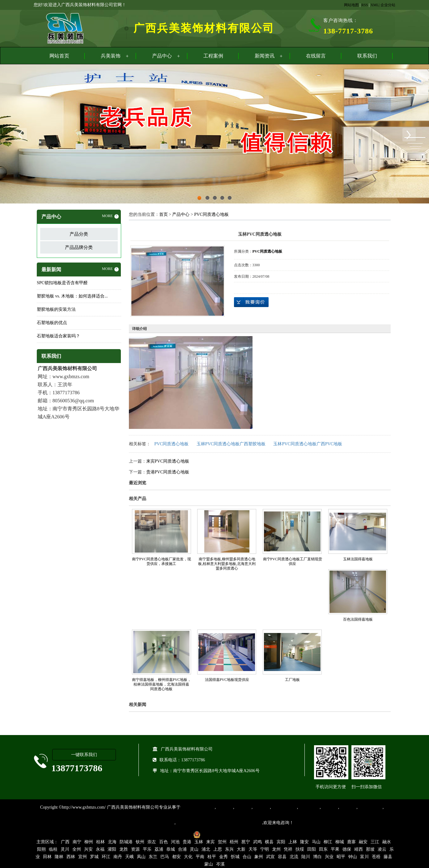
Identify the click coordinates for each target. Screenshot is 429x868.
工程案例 (213, 56)
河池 (175, 842)
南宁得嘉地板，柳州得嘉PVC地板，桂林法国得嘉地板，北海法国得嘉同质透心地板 (161, 684)
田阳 (312, 849)
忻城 (235, 857)
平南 (200, 857)
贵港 (187, 842)
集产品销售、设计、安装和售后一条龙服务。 (219, 823)
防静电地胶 (309, 807)
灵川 (65, 849)
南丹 (118, 857)
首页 (164, 214)
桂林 (100, 842)
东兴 (229, 849)
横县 (269, 842)
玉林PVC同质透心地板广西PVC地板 (308, 444)
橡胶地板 (243, 807)
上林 (293, 842)
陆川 (306, 857)
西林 (71, 857)
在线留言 (316, 56)
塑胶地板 (224, 807)
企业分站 (388, 5)
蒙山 (209, 864)
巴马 (165, 857)
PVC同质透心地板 (211, 214)
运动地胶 (261, 807)
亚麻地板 (329, 807)
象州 (259, 857)
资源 (135, 849)
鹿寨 (351, 842)
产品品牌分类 (79, 247)
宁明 (265, 849)
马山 (316, 842)
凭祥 (288, 849)
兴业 (329, 857)
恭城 (171, 849)
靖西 (359, 849)
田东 (323, 849)
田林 (47, 857)
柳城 (340, 842)
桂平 (212, 857)
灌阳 (112, 849)
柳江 (328, 842)
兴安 (88, 849)
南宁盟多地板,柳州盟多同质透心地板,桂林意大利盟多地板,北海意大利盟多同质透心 (227, 564)
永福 (100, 849)
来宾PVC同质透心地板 (168, 461)
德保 (347, 849)
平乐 (147, 849)
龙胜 (124, 849)
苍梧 (376, 857)
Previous (20, 135)
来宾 (210, 842)
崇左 (152, 842)
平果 (335, 849)
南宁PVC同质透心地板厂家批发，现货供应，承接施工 (161, 561)
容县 (282, 857)
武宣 (270, 857)
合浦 (182, 849)
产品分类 (79, 234)
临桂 (53, 849)
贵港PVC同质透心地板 (168, 472)
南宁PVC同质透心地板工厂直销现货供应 (293, 561)
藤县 (388, 857)
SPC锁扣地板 (370, 807)
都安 (176, 857)
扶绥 (300, 849)
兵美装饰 (111, 56)
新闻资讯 (265, 56)
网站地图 (351, 5)
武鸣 (257, 842)
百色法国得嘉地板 (358, 619)
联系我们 (367, 56)
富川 (364, 857)
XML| (375, 5)
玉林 (199, 842)
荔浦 (159, 849)
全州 (77, 849)
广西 (65, 842)
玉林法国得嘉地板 (358, 559)
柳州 (89, 842)
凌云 (382, 849)
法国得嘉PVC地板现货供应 (227, 680)
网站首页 (59, 56)
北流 (294, 857)
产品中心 (162, 56)
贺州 (222, 842)
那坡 (370, 849)
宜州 (83, 857)
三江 (375, 842)
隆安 (304, 842)
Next (409, 135)
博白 (317, 857)
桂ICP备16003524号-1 (169, 834)
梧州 (234, 842)
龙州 (276, 849)
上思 (218, 849)
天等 (253, 849)
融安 (363, 842)
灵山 (194, 849)
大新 (241, 849)
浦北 (206, 849)
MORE (110, 216)
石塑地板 (348, 807)
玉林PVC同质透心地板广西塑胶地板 (231, 444)
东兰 (153, 857)
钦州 (140, 842)
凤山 (141, 857)
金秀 (223, 857)
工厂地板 (292, 680)
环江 (106, 857)
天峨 (130, 857)
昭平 (341, 857)
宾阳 (281, 842)
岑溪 (220, 864)
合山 (247, 857)
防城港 (126, 842)
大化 (188, 857)
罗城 (94, 857)
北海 (112, 842)
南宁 (77, 842)
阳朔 (41, 849)
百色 (164, 842)
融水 (387, 842)
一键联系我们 (84, 755)
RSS (365, 5)
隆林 (59, 857)
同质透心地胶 (284, 807)
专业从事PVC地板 (198, 807)
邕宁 (246, 842)
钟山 (353, 857)
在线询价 (251, 302)
